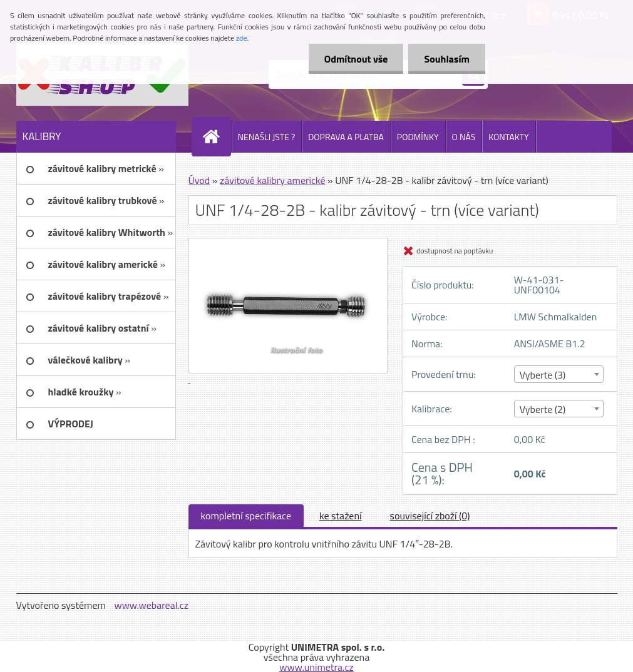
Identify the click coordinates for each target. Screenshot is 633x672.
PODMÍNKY (418, 137)
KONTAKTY (508, 137)
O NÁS (464, 137)
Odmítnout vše (356, 59)
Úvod (199, 180)
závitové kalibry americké (273, 180)
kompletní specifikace (246, 516)
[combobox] (559, 374)
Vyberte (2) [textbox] (543, 409)
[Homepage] (217, 136)
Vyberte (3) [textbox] (543, 375)
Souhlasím (447, 59)
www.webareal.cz (151, 605)
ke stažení (341, 516)
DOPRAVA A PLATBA (346, 137)
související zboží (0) (430, 516)
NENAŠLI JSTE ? (267, 137)
